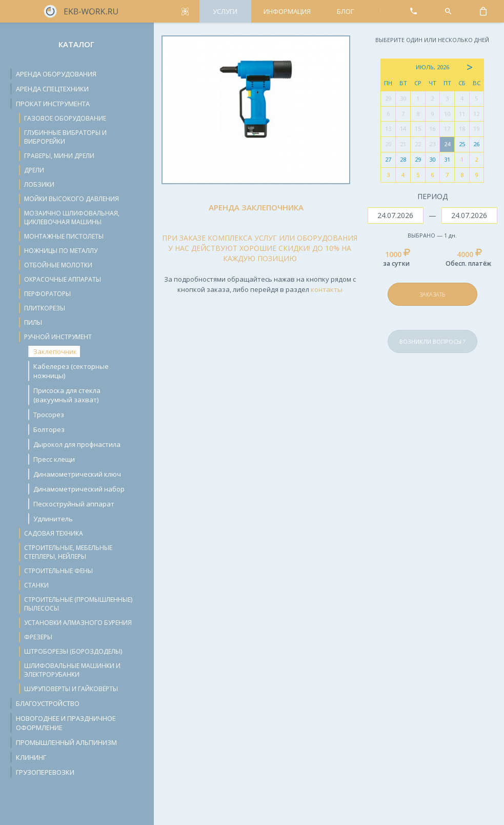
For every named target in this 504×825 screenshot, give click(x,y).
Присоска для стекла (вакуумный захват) (67, 395)
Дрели (34, 170)
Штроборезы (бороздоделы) (73, 651)
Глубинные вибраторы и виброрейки (65, 137)
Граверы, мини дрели (59, 156)
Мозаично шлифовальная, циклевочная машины (72, 218)
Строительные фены (58, 571)
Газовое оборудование (65, 118)
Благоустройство (48, 703)
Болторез (49, 429)
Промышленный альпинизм (66, 742)
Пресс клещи (54, 459)
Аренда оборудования (56, 74)
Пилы (33, 322)
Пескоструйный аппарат (74, 504)
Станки (36, 585)
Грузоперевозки (45, 772)
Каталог (76, 44)
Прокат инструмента (53, 104)
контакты (327, 289)
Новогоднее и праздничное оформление (66, 723)
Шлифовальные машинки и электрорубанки (72, 670)
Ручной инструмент (58, 337)
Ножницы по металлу (61, 251)
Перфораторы (47, 294)
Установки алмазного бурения (78, 623)
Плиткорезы (45, 308)
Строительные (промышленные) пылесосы (78, 604)
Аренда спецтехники (52, 89)
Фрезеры (38, 637)
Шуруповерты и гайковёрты (71, 689)
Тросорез (49, 415)
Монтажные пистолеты (64, 236)
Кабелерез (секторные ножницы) (71, 371)
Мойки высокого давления (72, 199)
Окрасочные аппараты (63, 279)
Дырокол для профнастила (77, 444)
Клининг (31, 757)
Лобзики (39, 184)
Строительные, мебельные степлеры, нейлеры (68, 552)
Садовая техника (54, 533)
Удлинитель (53, 519)
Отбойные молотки (58, 265)
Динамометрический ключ (77, 474)
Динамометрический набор (79, 489)
